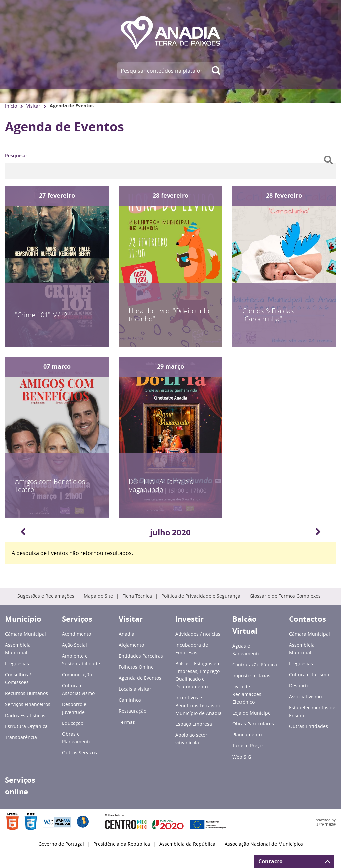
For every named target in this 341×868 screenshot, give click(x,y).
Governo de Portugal (61, 844)
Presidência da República (122, 844)
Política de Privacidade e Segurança (201, 596)
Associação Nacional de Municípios (264, 844)
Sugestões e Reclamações (46, 596)
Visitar (33, 106)
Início (11, 106)
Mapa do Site (98, 596)
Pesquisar (16, 156)
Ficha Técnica (137, 596)
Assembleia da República (187, 844)
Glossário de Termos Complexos (285, 596)
